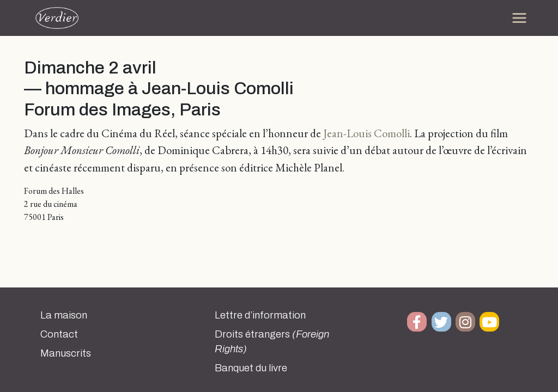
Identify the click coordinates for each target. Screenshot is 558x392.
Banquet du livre (251, 368)
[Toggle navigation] (519, 18)
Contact (59, 334)
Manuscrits (66, 353)
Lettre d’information (260, 315)
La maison (64, 315)
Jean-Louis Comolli (366, 133)
